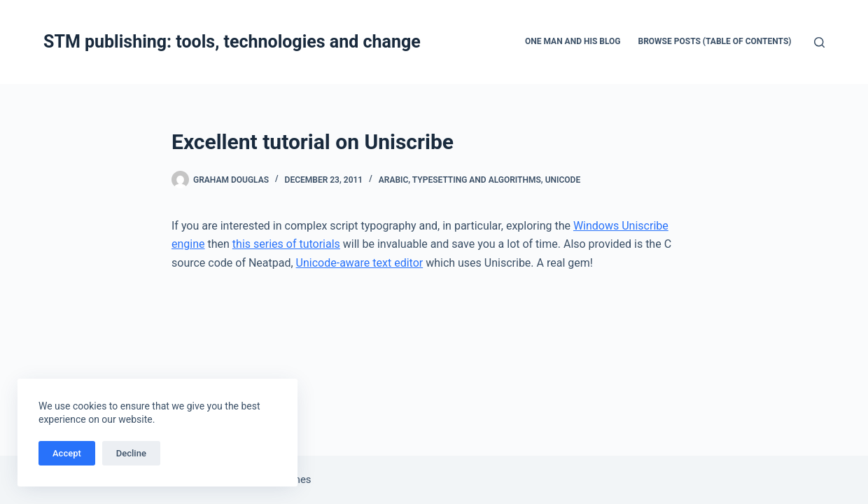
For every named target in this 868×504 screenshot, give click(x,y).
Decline (131, 453)
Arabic (394, 180)
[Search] (819, 42)
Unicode (563, 180)
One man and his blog (573, 41)
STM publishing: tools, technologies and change (232, 42)
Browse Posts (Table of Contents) (715, 41)
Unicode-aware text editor (360, 263)
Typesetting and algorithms (477, 180)
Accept (67, 453)
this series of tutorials (286, 244)
